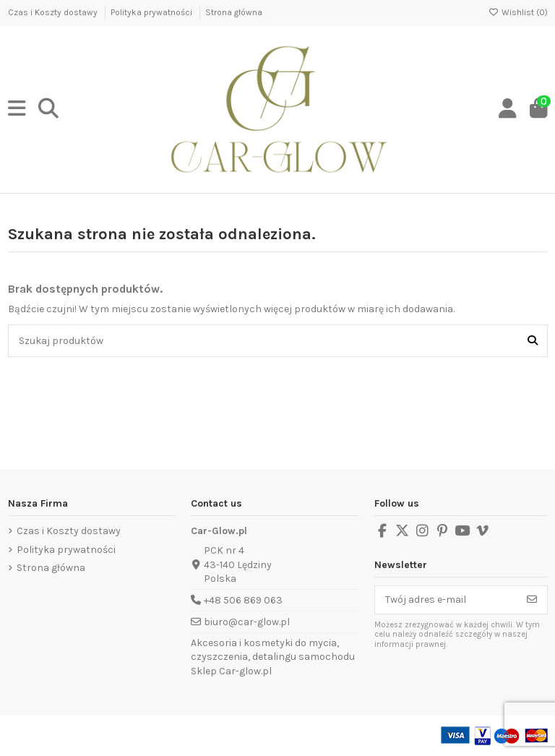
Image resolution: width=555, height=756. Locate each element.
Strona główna (234, 12)
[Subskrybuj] (532, 600)
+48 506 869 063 (243, 600)
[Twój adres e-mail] (446, 600)
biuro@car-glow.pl (247, 622)
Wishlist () (518, 12)
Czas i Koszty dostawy (54, 12)
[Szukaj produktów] (533, 341)
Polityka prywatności (152, 12)
